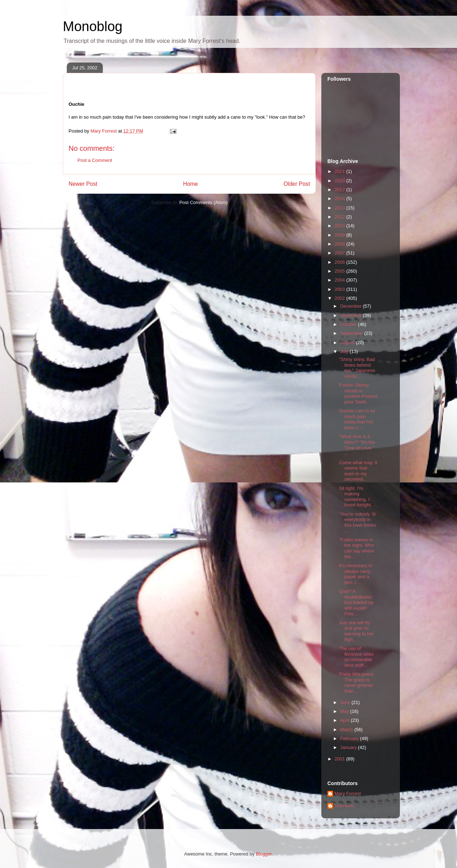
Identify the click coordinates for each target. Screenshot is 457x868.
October (349, 324)
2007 (340, 253)
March (347, 730)
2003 (340, 289)
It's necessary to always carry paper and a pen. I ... (356, 574)
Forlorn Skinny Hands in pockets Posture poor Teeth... (358, 393)
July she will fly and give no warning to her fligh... (356, 631)
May (345, 711)
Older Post (297, 184)
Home (191, 184)
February (350, 738)
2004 (340, 280)
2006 (340, 262)
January (349, 747)
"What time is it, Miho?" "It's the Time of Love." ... (357, 445)
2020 (340, 181)
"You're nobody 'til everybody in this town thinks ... (357, 522)
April (346, 720)
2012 (340, 217)
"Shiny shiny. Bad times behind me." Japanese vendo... (357, 368)
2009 (340, 235)
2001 (340, 759)
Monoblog (93, 26)
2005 (340, 271)
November (352, 315)
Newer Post (83, 184)
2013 (340, 208)
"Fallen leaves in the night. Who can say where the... (356, 548)
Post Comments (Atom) (203, 202)
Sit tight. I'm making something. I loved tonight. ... (358, 497)
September (352, 333)
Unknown (344, 806)
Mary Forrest (348, 793)
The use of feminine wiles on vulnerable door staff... (356, 657)
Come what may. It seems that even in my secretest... (358, 471)
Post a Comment (95, 160)
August (348, 343)
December (352, 306)
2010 (340, 226)
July (345, 351)
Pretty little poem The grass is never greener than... (356, 683)
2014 (340, 199)
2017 (340, 190)
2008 (340, 244)
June (346, 702)
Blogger (263, 854)
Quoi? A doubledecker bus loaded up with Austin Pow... (356, 602)
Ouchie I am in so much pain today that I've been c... (357, 419)
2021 (340, 171)
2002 (340, 298)
